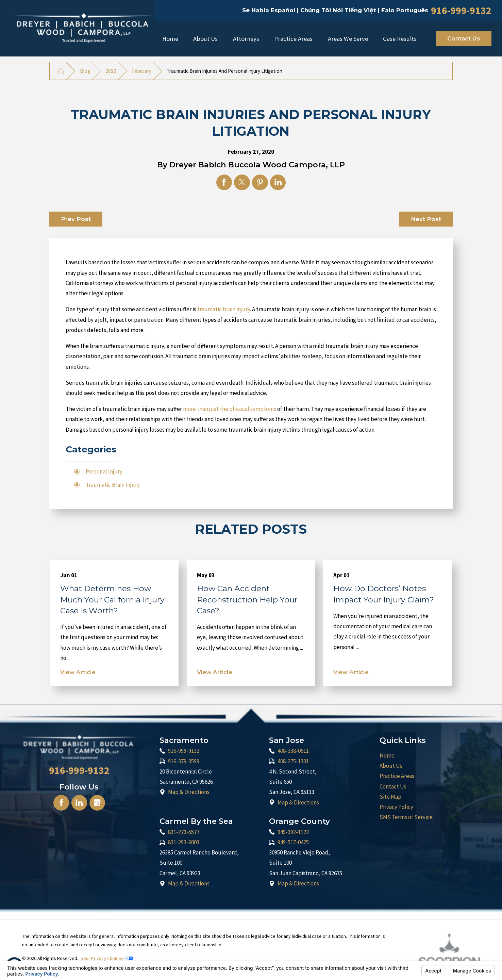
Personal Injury (104, 471)
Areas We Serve (348, 39)
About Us (205, 39)
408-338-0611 (293, 751)
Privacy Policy (396, 807)
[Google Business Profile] (97, 803)
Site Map (390, 797)
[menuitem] (170, 38)
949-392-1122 (293, 832)
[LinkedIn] (79, 803)
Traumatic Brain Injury (113, 485)
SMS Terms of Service (406, 817)
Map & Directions (189, 792)
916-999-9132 (461, 11)
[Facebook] (61, 803)
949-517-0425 (293, 842)
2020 (111, 71)
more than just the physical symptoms (230, 409)
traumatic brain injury (224, 309)
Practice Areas (293, 39)
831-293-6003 (184, 842)
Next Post (426, 219)
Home (170, 39)
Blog (85, 71)
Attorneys (246, 39)
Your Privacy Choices (107, 958)
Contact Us (464, 38)
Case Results (400, 39)
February (142, 71)
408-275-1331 (293, 761)
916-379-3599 (184, 761)
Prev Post (76, 219)
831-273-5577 (184, 832)
